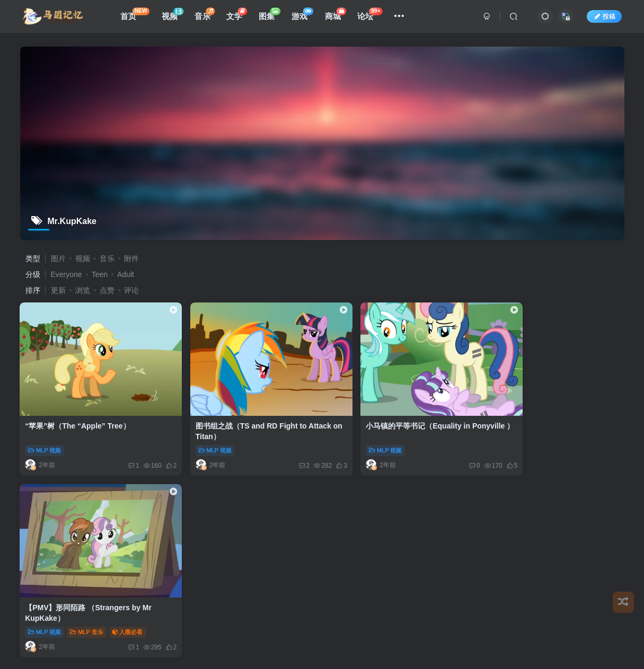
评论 (131, 290)
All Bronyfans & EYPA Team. (397, 530)
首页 (137, 16)
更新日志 (442, 506)
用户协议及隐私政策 (348, 506)
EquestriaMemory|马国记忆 (309, 530)
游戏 (305, 16)
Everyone (67, 274)
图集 (272, 16)
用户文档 (292, 506)
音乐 (207, 16)
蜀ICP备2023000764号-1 (236, 538)
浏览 (83, 290)
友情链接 (215, 506)
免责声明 (254, 506)
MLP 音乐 (546, 438)
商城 (338, 16)
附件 (131, 258)
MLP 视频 (45, 438)
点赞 (107, 290)
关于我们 (404, 506)
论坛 (372, 16)
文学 (239, 16)
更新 (58, 290)
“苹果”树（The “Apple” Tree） (78, 414)
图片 (58, 258)
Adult (126, 274)
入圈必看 (587, 438)
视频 (175, 16)
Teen (100, 274)
